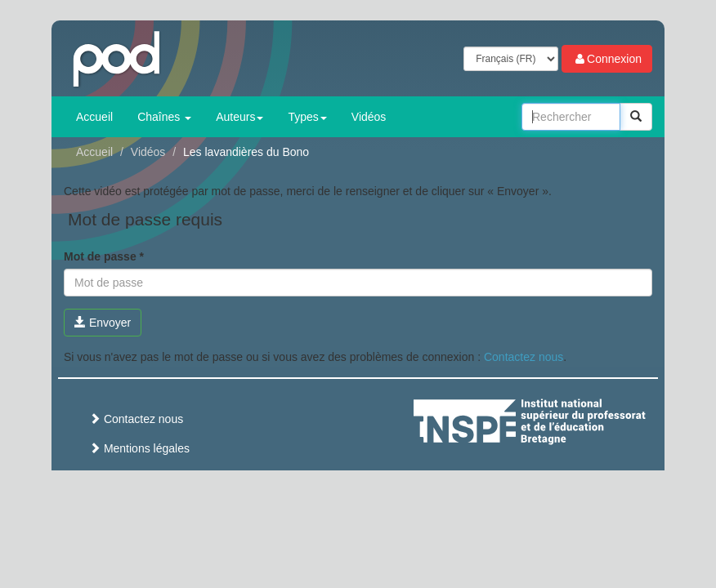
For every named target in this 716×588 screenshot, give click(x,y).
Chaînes (164, 117)
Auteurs (239, 117)
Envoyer (103, 323)
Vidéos (369, 117)
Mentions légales (139, 448)
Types (307, 117)
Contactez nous (524, 357)
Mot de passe (104, 256)
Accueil (94, 117)
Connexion (607, 59)
